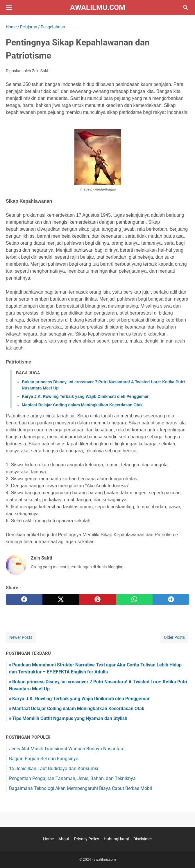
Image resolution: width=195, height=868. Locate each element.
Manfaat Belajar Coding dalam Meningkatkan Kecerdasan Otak (82, 405)
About (64, 839)
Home (48, 839)
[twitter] (61, 599)
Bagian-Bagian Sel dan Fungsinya (44, 759)
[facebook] (24, 599)
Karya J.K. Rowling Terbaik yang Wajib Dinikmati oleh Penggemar (85, 396)
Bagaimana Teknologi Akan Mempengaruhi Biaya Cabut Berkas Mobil (80, 788)
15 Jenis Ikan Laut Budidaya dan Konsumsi (54, 769)
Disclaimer (143, 839)
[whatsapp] (134, 599)
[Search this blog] (186, 8)
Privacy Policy (87, 839)
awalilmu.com (98, 7)
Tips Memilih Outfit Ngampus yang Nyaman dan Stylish (70, 718)
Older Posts (174, 637)
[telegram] (171, 599)
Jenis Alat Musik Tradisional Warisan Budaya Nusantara (67, 749)
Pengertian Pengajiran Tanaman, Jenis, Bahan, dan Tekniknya (72, 778)
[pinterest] (97, 599)
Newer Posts (21, 637)
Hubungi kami (116, 839)
